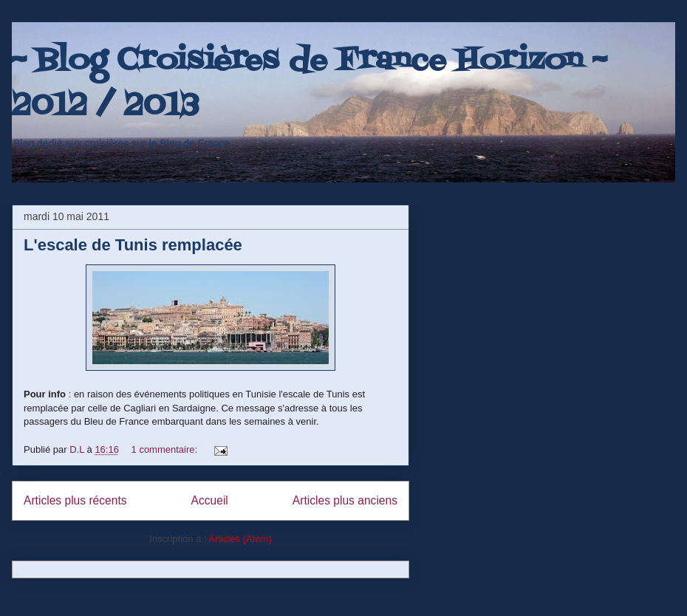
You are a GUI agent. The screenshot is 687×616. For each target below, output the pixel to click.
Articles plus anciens (345, 500)
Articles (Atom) (240, 539)
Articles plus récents (75, 500)
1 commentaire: (166, 449)
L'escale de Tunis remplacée (133, 245)
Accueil (210, 500)
